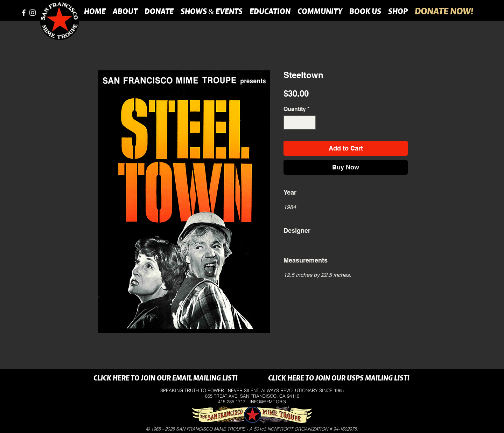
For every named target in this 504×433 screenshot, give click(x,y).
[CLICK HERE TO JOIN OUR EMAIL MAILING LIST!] (165, 379)
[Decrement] (289, 123)
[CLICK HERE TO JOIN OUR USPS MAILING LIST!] (339, 379)
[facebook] (24, 13)
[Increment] (310, 123)
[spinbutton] (300, 123)
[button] (125, 11)
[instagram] (33, 13)
